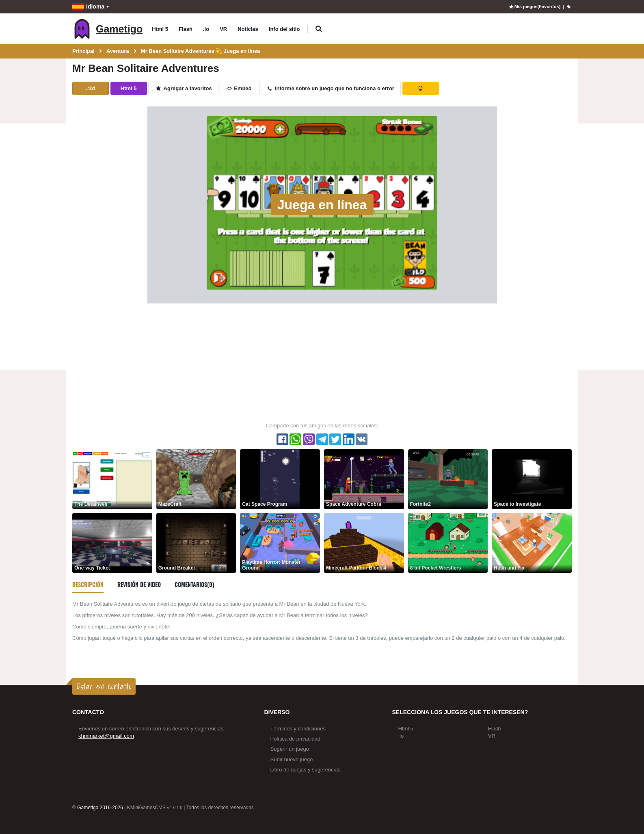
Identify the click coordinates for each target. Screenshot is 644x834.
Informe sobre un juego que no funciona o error (330, 88)
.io (206, 29)
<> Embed (239, 88)
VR (223, 29)
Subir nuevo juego (292, 759)
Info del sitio (284, 29)
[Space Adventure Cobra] (364, 479)
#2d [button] (91, 88)
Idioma (88, 7)
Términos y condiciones (298, 729)
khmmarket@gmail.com (106, 736)
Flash (186, 29)
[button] (319, 29)
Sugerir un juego (290, 749)
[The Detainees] (112, 479)
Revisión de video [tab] (139, 584)
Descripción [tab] (88, 584)
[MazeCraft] (196, 479)
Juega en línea (322, 205)
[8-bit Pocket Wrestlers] (448, 543)
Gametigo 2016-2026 (100, 808)
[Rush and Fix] (532, 543)
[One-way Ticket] (112, 543)
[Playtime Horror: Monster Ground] (280, 543)
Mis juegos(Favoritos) (534, 6)
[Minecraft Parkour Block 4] (364, 543)
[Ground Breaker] (196, 543)
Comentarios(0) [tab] (194, 584)
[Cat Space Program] (280, 479)
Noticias (248, 29)
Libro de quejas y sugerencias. (306, 770)
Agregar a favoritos (183, 88)
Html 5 (160, 29)
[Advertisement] (322, 362)
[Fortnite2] (448, 479)
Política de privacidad (296, 739)
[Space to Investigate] (532, 479)
